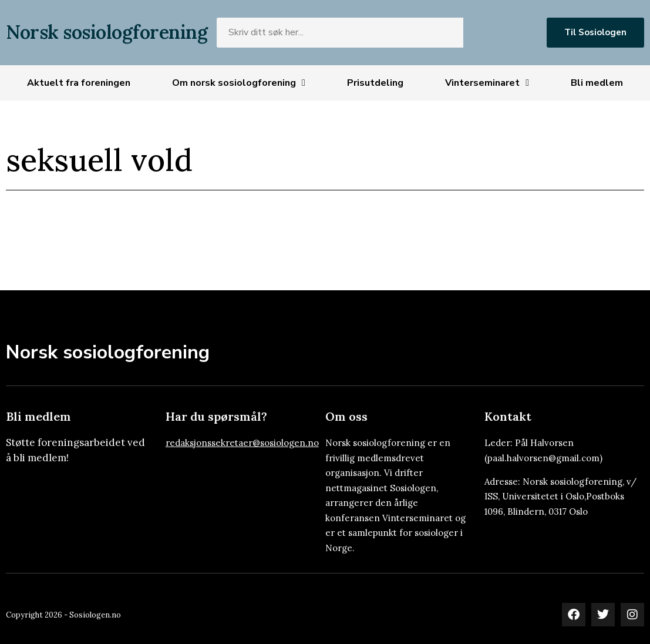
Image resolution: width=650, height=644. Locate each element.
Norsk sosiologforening (107, 32)
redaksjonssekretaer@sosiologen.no (242, 443)
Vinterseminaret (487, 83)
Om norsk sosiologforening (239, 83)
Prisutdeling (375, 83)
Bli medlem (597, 83)
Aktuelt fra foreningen (79, 83)
